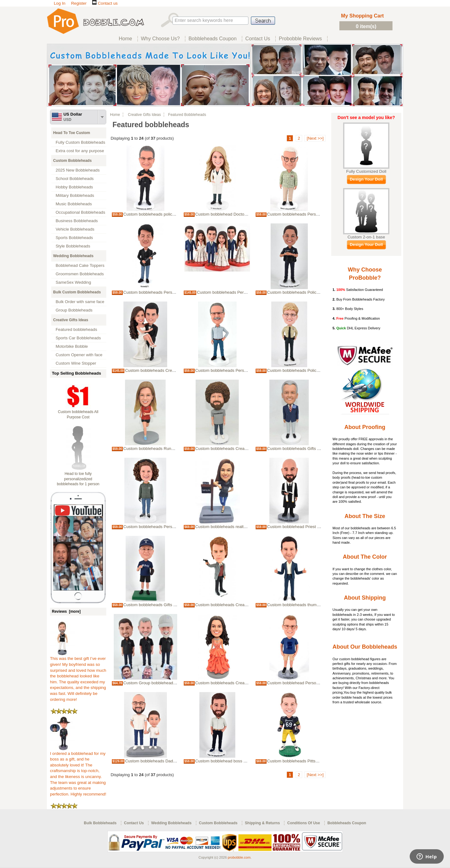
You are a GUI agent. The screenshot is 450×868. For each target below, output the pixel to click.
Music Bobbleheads (74, 204)
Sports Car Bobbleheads (78, 338)
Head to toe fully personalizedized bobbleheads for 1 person (78, 479)
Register (79, 3)
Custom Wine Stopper (76, 363)
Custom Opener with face (79, 355)
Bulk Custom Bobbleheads (77, 292)
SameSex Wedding (73, 282)
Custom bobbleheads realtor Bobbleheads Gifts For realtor (249, 527)
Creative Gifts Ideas (71, 320)
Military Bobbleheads (75, 195)
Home (115, 115)
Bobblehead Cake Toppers (80, 265)
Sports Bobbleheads (74, 238)
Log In (60, 3)
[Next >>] (315, 138)
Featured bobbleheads (76, 329)
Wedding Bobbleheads (73, 256)
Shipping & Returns (262, 823)
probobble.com (239, 857)
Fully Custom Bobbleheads (80, 142)
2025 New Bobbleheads (78, 170)
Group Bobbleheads (74, 310)
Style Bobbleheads (73, 246)
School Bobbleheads (75, 179)
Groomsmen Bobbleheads (80, 274)
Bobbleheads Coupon (347, 823)
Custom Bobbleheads (72, 161)
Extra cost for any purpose (80, 151)
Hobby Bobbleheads (74, 187)
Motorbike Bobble (72, 346)
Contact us (105, 3)
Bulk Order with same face (80, 302)
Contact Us (134, 823)
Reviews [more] (66, 611)
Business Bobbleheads (77, 221)
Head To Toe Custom (72, 133)
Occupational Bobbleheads (80, 212)
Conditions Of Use (304, 823)
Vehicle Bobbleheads (75, 229)
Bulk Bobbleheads (100, 823)
